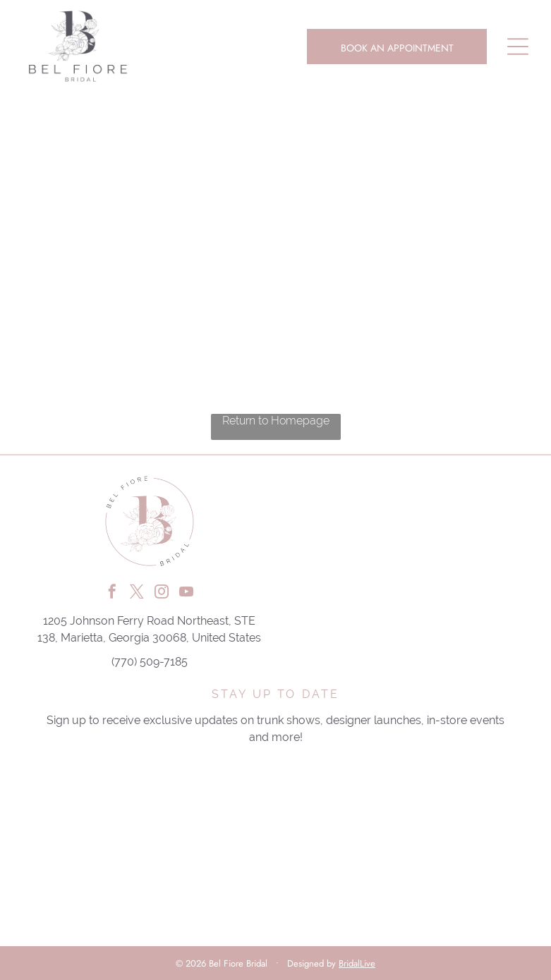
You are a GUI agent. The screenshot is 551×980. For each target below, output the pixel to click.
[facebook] (112, 593)
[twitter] (137, 593)
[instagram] (162, 593)
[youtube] (186, 593)
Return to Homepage (276, 421)
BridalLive (357, 963)
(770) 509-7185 (150, 662)
